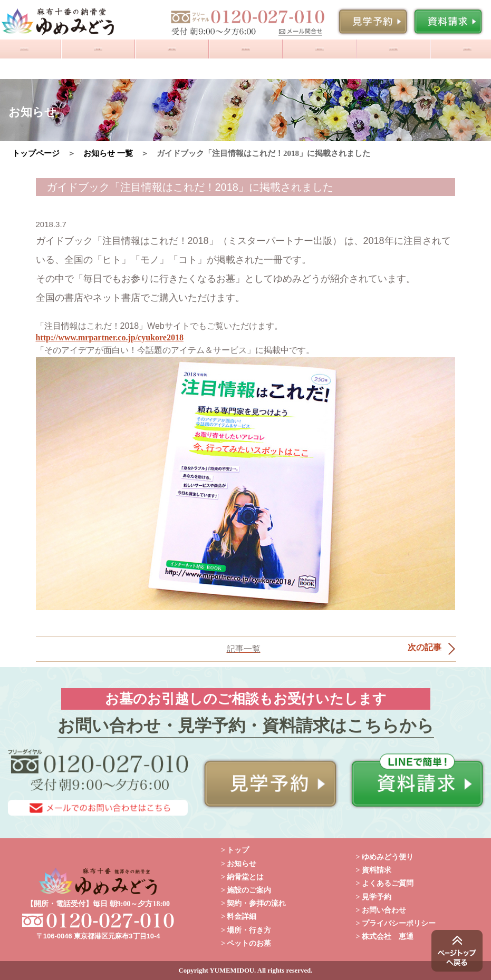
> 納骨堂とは (242, 877)
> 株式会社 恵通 (385, 937)
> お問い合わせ (381, 910)
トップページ (36, 153)
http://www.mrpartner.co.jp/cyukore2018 (110, 337)
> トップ (235, 850)
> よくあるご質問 (385, 883)
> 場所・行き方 (246, 930)
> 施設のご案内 (246, 890)
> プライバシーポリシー (396, 923)
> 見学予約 (374, 897)
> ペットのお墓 (246, 943)
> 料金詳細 (239, 917)
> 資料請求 (374, 870)
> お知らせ (239, 864)
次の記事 (425, 647)
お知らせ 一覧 (108, 153)
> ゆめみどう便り (385, 857)
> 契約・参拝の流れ (253, 903)
